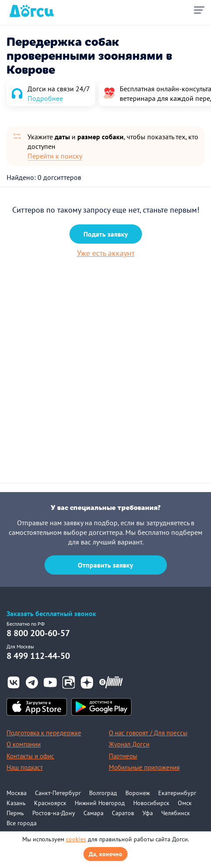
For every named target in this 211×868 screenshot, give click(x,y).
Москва (17, 793)
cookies (76, 839)
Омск (185, 803)
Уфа (148, 813)
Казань (16, 803)
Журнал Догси (129, 744)
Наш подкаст (25, 767)
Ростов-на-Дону (54, 813)
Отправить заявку (105, 565)
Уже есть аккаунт (106, 253)
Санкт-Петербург (58, 793)
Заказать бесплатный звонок (51, 614)
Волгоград (103, 793)
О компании (24, 744)
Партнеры (123, 756)
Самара (93, 813)
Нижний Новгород (100, 803)
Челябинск (176, 813)
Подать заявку (106, 234)
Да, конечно (105, 854)
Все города (22, 823)
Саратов (123, 813)
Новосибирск (151, 803)
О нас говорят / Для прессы (148, 733)
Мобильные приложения (144, 767)
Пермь (15, 813)
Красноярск (50, 803)
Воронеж (138, 793)
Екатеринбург (177, 793)
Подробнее (45, 98)
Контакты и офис (30, 756)
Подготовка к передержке (44, 733)
